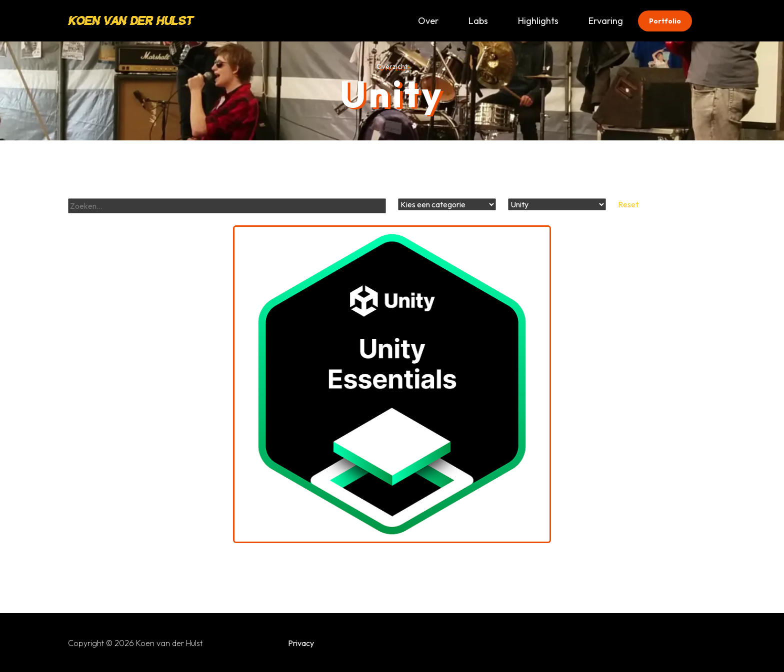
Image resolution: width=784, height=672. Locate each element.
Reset (628, 204)
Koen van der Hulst (130, 21)
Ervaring (606, 21)
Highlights (538, 21)
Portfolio (665, 21)
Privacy (301, 643)
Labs (478, 21)
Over (428, 21)
